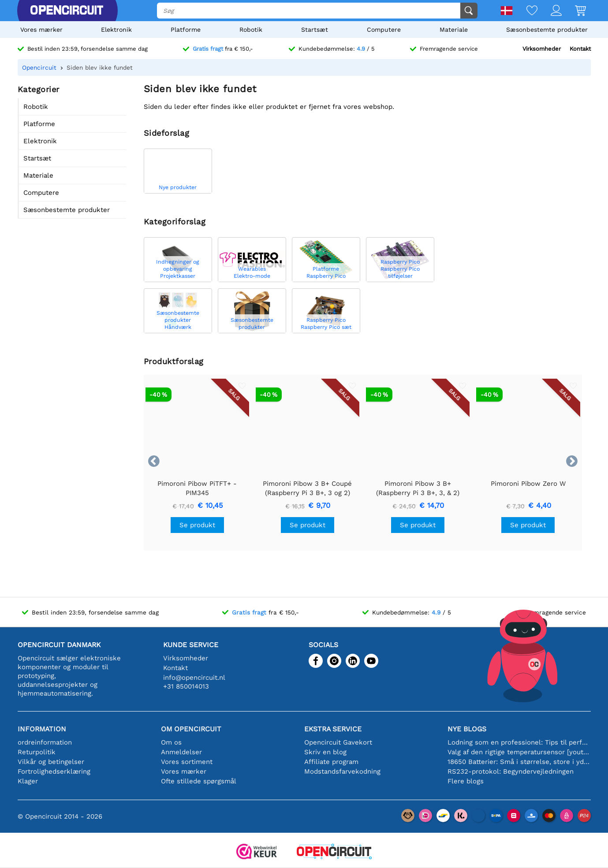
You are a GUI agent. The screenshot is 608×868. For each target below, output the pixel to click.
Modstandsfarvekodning (342, 771)
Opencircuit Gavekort (338, 742)
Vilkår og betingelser (51, 762)
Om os (171, 742)
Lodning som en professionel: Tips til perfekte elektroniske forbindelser (519, 742)
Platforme (186, 30)
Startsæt (315, 30)
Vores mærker (41, 30)
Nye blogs (467, 729)
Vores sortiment (187, 762)
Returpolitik (37, 752)
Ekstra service (333, 729)
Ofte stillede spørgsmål (199, 781)
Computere (384, 30)
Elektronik (116, 30)
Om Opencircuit (191, 729)
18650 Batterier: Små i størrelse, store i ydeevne (519, 762)
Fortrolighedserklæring (54, 771)
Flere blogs (466, 781)
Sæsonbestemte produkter (547, 30)
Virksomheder (542, 49)
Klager (28, 781)
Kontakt (580, 49)
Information (42, 729)
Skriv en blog (325, 752)
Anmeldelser (181, 752)
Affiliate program (331, 762)
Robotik (251, 30)
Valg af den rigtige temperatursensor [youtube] (519, 752)
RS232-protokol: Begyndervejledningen (511, 771)
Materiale (454, 30)
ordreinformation (45, 742)
